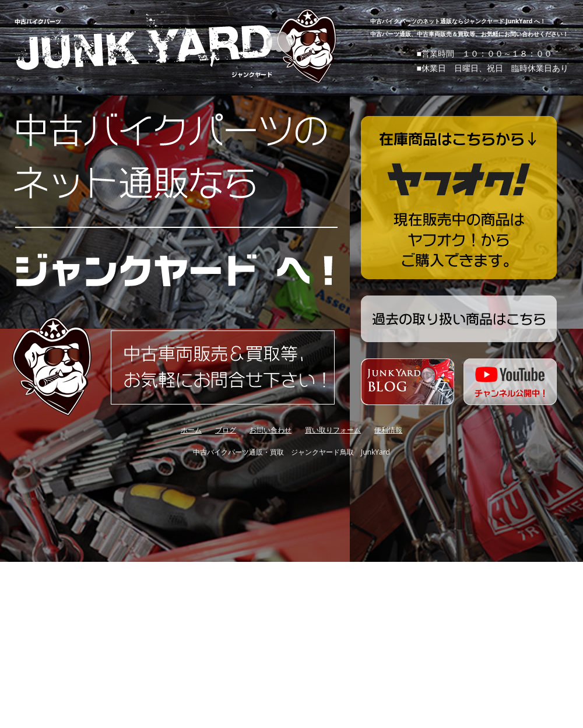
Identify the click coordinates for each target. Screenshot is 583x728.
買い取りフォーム (333, 430)
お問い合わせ (271, 430)
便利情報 (388, 430)
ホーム (191, 430)
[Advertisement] (188, 584)
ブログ (226, 430)
